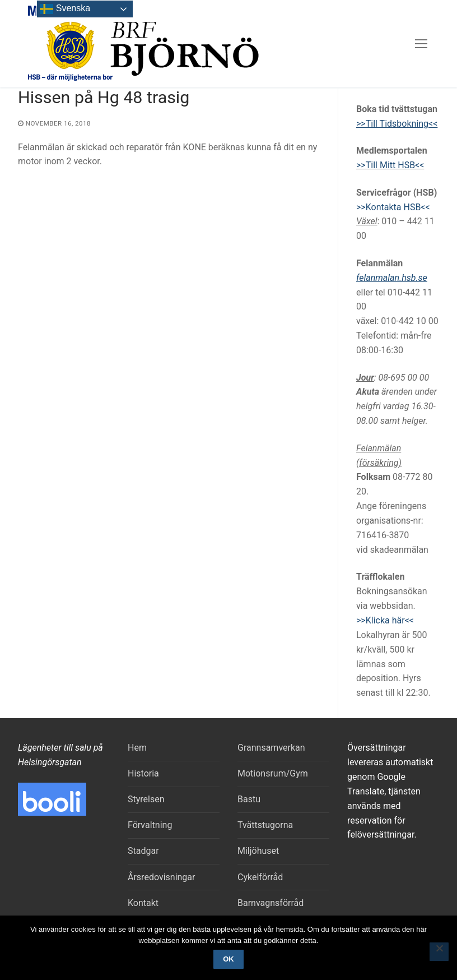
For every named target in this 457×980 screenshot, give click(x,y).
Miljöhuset (258, 851)
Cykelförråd (260, 877)
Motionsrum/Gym (273, 773)
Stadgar (143, 851)
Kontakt (143, 903)
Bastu (249, 799)
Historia (143, 773)
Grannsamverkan (271, 748)
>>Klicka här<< (385, 620)
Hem (137, 748)
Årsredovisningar (161, 877)
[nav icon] (421, 44)
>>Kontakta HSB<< (393, 207)
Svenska (65, 9)
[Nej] (439, 952)
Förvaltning (150, 825)
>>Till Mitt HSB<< (390, 165)
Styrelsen (146, 799)
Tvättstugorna (265, 825)
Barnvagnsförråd (271, 903)
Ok (228, 959)
